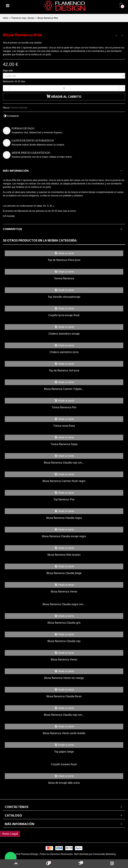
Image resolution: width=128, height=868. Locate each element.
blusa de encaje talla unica (64, 783)
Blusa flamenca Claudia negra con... (64, 604)
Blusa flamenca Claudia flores (64, 696)
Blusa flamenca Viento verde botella (64, 733)
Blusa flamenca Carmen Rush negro (64, 481)
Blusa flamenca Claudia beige (64, 573)
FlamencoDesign (19, 108)
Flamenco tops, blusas (23, 18)
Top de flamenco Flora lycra (64, 260)
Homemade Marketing (104, 854)
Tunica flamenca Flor (64, 407)
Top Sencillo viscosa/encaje (64, 297)
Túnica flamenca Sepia (64, 444)
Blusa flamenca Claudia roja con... (64, 463)
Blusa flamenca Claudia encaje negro (64, 536)
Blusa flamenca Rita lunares (64, 555)
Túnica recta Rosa (64, 426)
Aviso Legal (10, 834)
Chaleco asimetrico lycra (64, 352)
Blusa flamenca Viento (64, 592)
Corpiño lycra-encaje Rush (64, 315)
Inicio (6, 18)
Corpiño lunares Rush (64, 764)
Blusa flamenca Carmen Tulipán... (64, 389)
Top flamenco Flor (64, 499)
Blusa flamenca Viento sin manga (64, 678)
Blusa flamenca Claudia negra (64, 518)
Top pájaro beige (64, 752)
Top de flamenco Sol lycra (64, 370)
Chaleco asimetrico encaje (64, 334)
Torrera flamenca (64, 278)
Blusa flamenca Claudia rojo (64, 641)
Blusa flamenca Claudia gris (64, 623)
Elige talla (8, 71)
